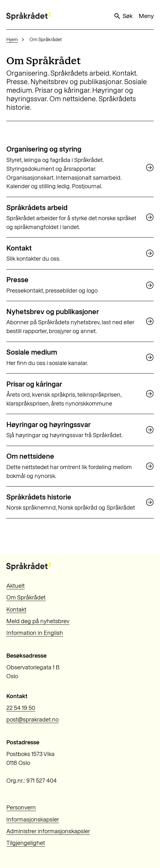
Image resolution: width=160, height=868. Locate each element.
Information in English (35, 633)
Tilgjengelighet (26, 843)
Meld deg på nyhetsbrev (38, 621)
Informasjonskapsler (33, 819)
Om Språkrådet (26, 597)
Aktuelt (16, 586)
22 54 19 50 (21, 708)
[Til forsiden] (29, 16)
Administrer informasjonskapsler (48, 831)
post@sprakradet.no (32, 719)
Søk (123, 16)
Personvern (21, 807)
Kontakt (16, 609)
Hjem (12, 39)
